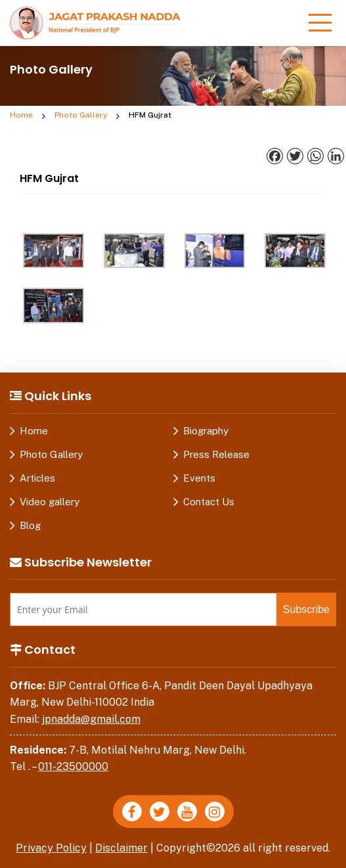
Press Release (216, 454)
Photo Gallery (81, 115)
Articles (37, 478)
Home (21, 115)
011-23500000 (73, 766)
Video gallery (50, 502)
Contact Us (209, 502)
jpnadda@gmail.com (91, 719)
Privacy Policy (51, 848)
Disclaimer (121, 848)
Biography (206, 431)
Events (199, 478)
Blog (30, 525)
